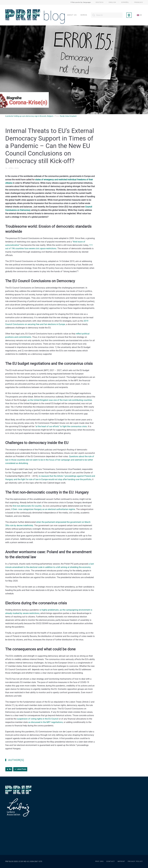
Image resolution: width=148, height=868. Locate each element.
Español (125, 2)
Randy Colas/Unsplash (68, 116)
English (112, 2)
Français (139, 2)
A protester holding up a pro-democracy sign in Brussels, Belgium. (29, 116)
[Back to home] (35, 15)
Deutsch (100, 2)
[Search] (107, 15)
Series (84, 15)
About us (72, 15)
